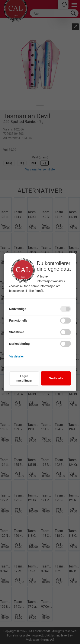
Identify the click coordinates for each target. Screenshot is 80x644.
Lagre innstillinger (24, 379)
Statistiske (17, 332)
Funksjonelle (18, 321)
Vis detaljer (17, 357)
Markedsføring (19, 344)
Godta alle (56, 379)
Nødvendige (18, 309)
